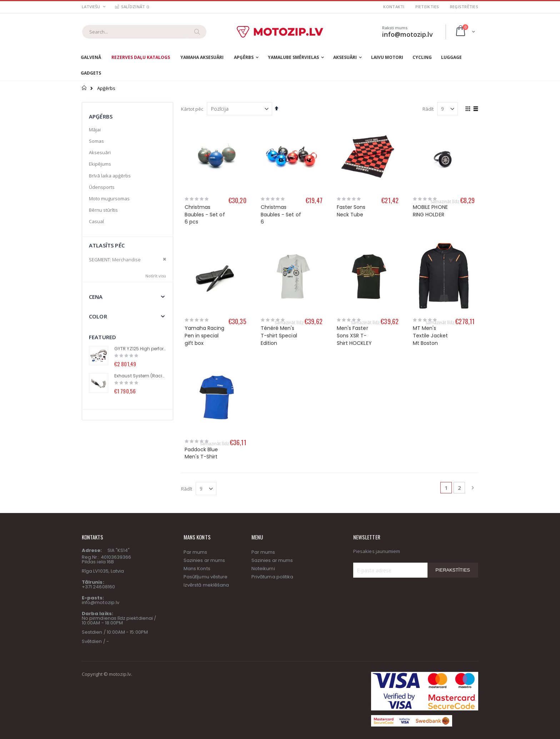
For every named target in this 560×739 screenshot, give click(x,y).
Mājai (95, 130)
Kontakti (394, 7)
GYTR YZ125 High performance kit (140, 349)
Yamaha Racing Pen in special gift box (205, 335)
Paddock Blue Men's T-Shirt (201, 402)
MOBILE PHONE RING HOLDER (430, 211)
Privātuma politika (272, 526)
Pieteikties (427, 7)
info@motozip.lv (101, 551)
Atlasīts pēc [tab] (107, 245)
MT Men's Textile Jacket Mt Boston (430, 335)
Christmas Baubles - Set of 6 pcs (205, 214)
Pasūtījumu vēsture (206, 526)
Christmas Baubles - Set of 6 (281, 214)
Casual (96, 221)
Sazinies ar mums (204, 509)
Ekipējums (100, 164)
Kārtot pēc (192, 109)
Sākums (84, 88)
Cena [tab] (96, 297)
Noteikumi (263, 517)
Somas (96, 141)
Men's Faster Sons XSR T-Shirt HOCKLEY (354, 335)
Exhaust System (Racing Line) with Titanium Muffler (140, 376)
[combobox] (144, 32)
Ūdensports (102, 187)
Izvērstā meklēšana (206, 534)
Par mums (196, 501)
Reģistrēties (464, 7)
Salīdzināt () (132, 7)
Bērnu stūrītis (103, 210)
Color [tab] (98, 316)
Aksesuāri (100, 152)
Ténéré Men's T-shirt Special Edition (279, 335)
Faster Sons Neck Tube (351, 211)
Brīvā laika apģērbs (110, 176)
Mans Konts (197, 517)
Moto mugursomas (109, 198)
